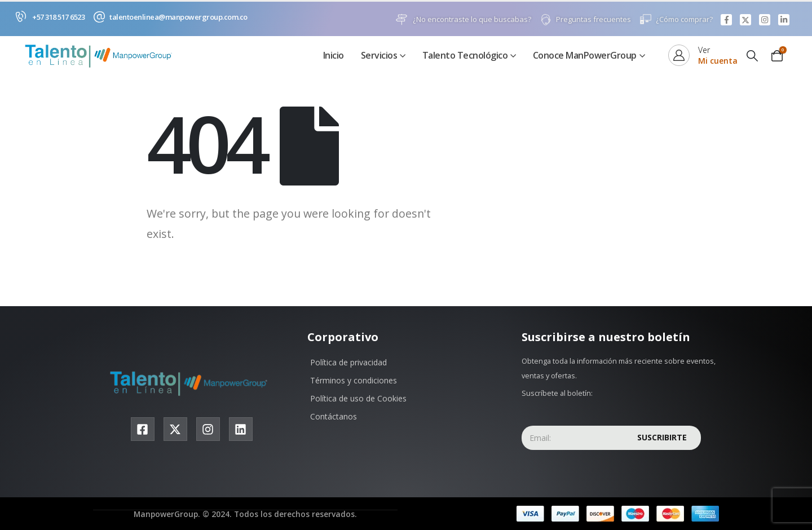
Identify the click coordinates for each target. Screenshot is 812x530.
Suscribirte (662, 438)
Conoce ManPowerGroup (585, 56)
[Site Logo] (101, 56)
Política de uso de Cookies (358, 399)
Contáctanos (334, 417)
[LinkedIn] (784, 20)
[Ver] (703, 56)
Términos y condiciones (354, 381)
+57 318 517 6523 (58, 17)
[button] (752, 56)
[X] (745, 20)
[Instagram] (765, 20)
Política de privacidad (348, 363)
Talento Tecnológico (465, 56)
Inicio (334, 56)
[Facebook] (726, 20)
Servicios (379, 56)
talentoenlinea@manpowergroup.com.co (178, 17)
